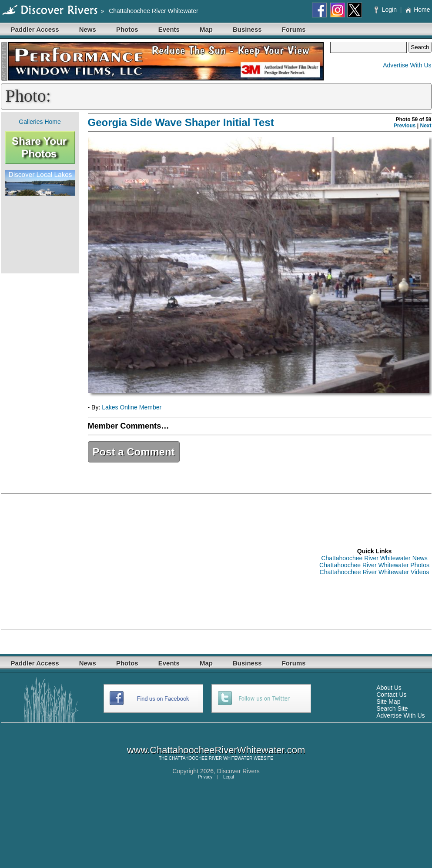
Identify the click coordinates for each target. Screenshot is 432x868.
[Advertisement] (40, 235)
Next (425, 126)
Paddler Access (35, 29)
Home (417, 10)
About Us (389, 688)
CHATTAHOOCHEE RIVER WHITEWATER (211, 758)
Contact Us (391, 695)
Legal (228, 777)
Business (247, 29)
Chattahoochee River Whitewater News (374, 558)
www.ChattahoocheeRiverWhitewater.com (216, 750)
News (88, 29)
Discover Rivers (238, 771)
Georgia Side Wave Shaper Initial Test (181, 122)
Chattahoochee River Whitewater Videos (375, 572)
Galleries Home (40, 122)
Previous (405, 126)
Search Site (392, 708)
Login (387, 10)
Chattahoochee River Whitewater (153, 11)
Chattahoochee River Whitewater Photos (374, 565)
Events (169, 29)
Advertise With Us (407, 65)
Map (206, 29)
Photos (127, 29)
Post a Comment (134, 452)
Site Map (388, 702)
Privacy (205, 777)
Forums (294, 29)
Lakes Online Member (132, 407)
